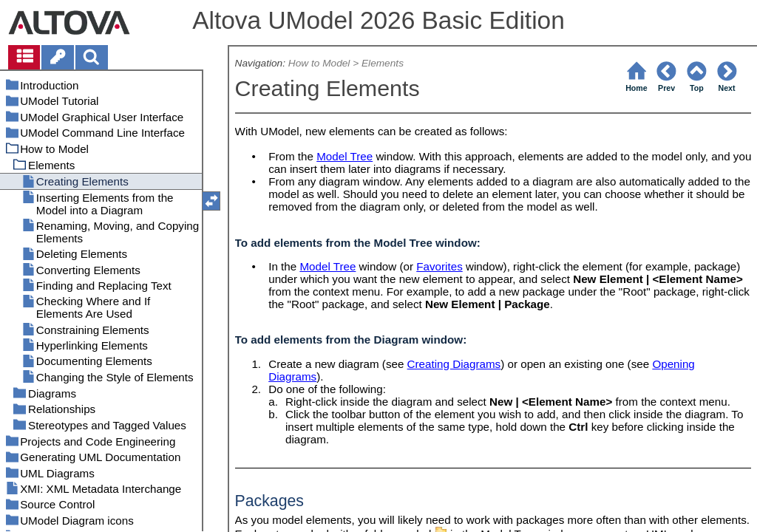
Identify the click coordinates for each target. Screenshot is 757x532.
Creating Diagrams (454, 364)
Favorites (439, 266)
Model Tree (344, 156)
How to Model (319, 63)
